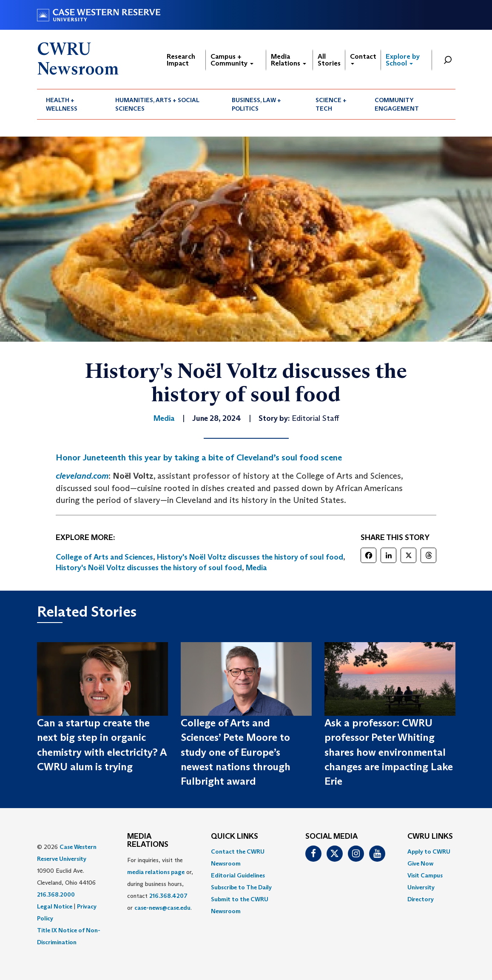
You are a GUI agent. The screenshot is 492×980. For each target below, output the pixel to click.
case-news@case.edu (162, 908)
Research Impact (181, 60)
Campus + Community (232, 60)
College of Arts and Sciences (104, 557)
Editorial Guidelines (238, 875)
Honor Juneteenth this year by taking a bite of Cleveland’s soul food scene (199, 457)
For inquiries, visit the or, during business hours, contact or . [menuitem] (160, 884)
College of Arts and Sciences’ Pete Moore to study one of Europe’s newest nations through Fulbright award (236, 752)
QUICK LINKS (235, 837)
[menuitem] (72, 104)
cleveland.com (82, 476)
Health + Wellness (62, 104)
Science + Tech (331, 104)
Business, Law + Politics (256, 104)
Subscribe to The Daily (241, 887)
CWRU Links (430, 837)
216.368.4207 (168, 896)
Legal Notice (55, 906)
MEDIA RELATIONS (148, 841)
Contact (363, 59)
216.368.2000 (56, 894)
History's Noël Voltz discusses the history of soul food (250, 557)
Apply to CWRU (429, 851)
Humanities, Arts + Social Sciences (157, 104)
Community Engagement (397, 104)
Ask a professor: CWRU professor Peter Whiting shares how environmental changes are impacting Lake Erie (389, 752)
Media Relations (289, 60)
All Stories (329, 60)
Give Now (420, 863)
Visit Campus (425, 875)
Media (256, 568)
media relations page (156, 872)
